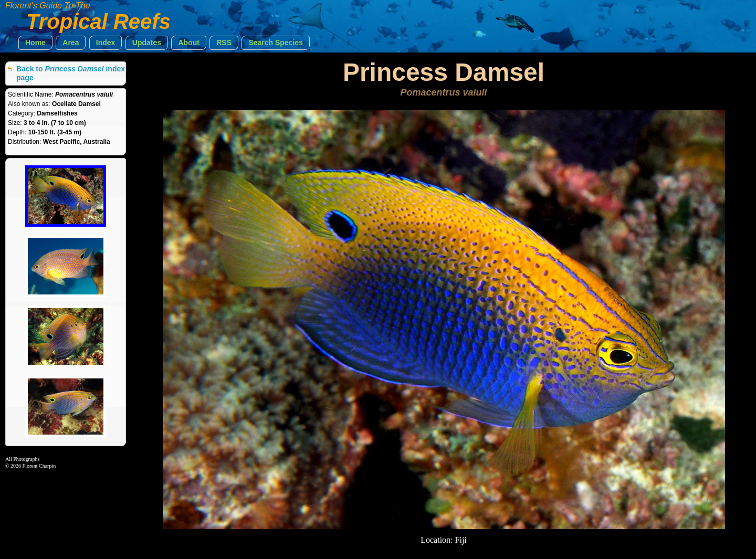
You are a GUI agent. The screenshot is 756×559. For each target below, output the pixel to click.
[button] (35, 43)
